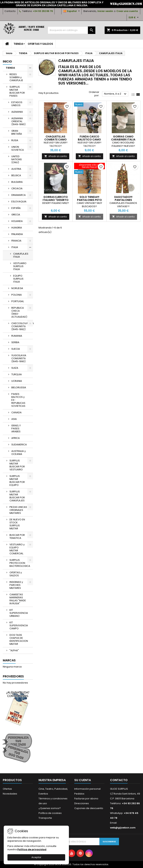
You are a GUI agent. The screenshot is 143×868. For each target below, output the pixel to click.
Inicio (7, 61)
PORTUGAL (18, 301)
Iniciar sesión (105, 11)
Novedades (10, 794)
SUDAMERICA (19, 445)
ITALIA (15, 247)
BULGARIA (17, 182)
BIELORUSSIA (19, 387)
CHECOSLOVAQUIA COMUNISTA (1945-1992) (22, 326)
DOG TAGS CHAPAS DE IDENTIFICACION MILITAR (19, 639)
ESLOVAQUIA (19, 202)
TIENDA (18, 44)
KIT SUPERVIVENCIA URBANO (19, 613)
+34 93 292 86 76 (43, 11)
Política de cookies (50, 813)
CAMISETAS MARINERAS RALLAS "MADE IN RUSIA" (18, 599)
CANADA (16, 412)
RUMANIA (17, 336)
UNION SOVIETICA (18, 148)
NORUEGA (17, 288)
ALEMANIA (17, 112)
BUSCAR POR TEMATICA (17, 536)
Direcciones (82, 803)
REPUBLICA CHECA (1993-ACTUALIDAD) (19, 312)
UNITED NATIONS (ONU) (17, 159)
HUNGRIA (17, 228)
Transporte (45, 818)
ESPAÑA (16, 208)
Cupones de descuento (89, 808)
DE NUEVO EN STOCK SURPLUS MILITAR (17, 524)
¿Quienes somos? (50, 808)
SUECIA (16, 349)
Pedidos (79, 794)
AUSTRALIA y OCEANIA (19, 453)
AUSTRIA (16, 169)
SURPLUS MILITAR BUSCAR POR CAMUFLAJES (17, 496)
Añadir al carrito (56, 156)
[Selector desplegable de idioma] (72, 11)
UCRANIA (17, 381)
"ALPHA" (14, 650)
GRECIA (16, 215)
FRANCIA (16, 241)
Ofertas (7, 789)
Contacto (10, 11)
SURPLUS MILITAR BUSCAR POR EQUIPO (17, 481)
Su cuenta (83, 780)
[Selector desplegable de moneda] (134, 18)
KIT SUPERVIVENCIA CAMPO (19, 625)
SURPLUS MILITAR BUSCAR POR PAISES (17, 91)
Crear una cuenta (127, 11)
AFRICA (16, 438)
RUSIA (15, 140)
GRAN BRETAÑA (17, 132)
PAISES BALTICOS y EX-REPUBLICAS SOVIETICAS (18, 400)
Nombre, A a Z (116, 94)
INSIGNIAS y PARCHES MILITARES (16, 585)
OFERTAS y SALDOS (40, 44)
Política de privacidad (32, 849)
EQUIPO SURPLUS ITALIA (18, 279)
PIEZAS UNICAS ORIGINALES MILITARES (18, 510)
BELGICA (16, 175)
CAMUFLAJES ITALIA (21, 255)
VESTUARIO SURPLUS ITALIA (20, 266)
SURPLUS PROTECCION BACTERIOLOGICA (20, 563)
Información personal (87, 789)
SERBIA (15, 342)
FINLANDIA (17, 234)
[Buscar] (71, 30)
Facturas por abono (86, 799)
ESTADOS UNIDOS (17, 104)
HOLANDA (17, 221)
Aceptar (36, 857)
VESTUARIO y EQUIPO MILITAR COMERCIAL (17, 549)
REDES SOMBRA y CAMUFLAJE (16, 77)
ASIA (14, 419)
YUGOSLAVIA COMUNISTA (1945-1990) (19, 358)
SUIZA (15, 368)
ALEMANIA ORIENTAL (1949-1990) (18, 121)
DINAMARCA (19, 195)
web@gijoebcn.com (123, 828)
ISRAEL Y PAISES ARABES (16, 428)
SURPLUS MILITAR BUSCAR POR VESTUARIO (17, 465)
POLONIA (17, 295)
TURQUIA (17, 374)
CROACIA (17, 188)
